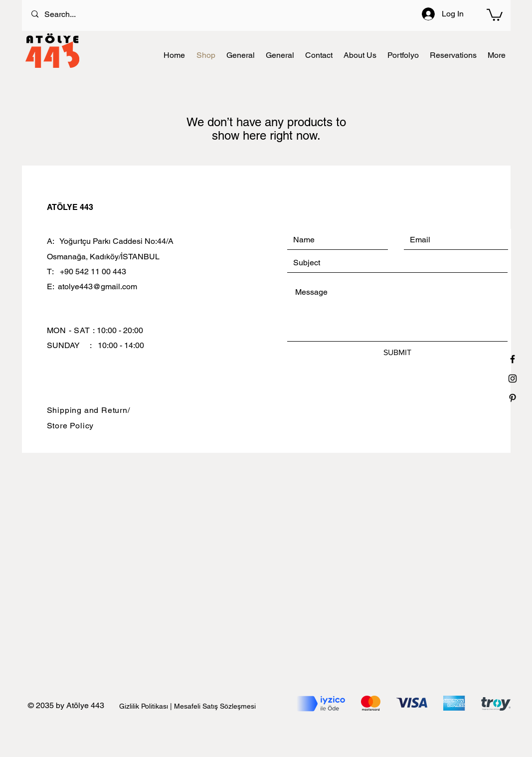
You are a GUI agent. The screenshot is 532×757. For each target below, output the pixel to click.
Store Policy (71, 426)
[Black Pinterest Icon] (513, 398)
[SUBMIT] (397, 353)
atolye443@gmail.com (97, 286)
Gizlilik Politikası (145, 706)
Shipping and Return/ (89, 410)
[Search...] (228, 14)
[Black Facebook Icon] (513, 359)
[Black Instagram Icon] (513, 378)
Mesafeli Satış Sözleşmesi (215, 706)
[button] (495, 14)
